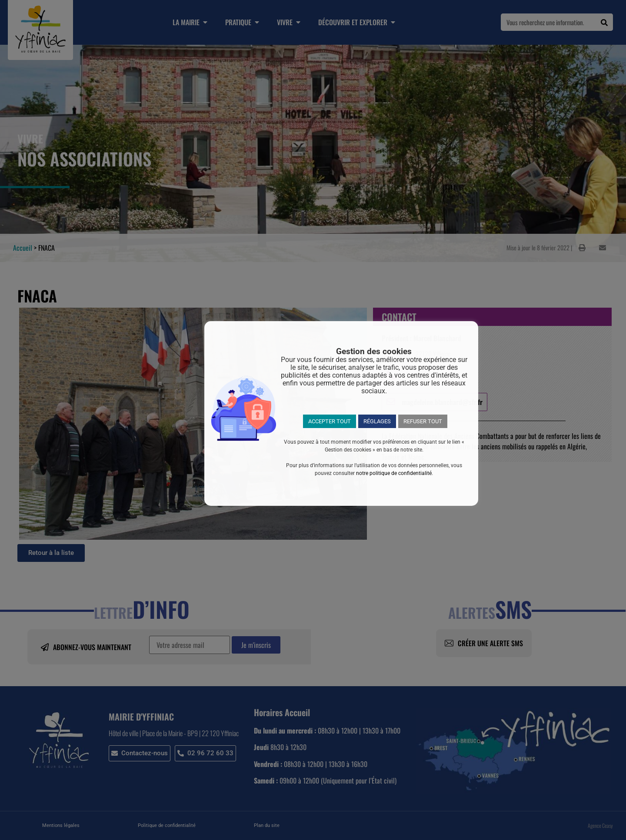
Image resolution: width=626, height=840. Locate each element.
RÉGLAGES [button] (377, 421)
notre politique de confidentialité (394, 473)
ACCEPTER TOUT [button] (330, 421)
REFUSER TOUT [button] (423, 421)
